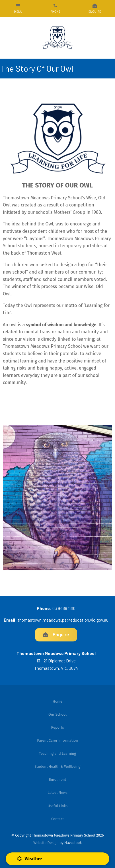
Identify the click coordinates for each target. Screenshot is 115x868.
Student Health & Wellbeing (58, 766)
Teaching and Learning (57, 753)
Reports (57, 727)
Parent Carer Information (57, 740)
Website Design (46, 843)
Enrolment (57, 780)
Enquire (61, 634)
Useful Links (57, 806)
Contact (57, 819)
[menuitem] (57, 701)
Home (57, 701)
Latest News (57, 793)
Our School (57, 714)
